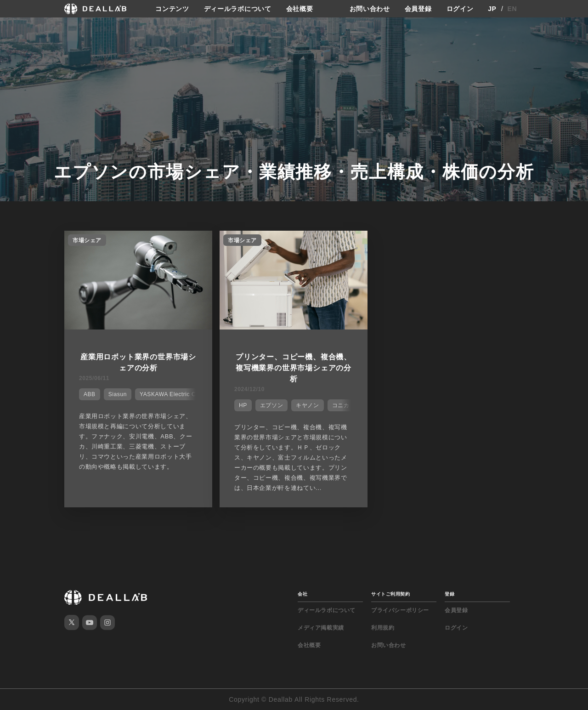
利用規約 (383, 628)
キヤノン (307, 405)
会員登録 (418, 9)
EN (512, 9)
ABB (90, 394)
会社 (302, 594)
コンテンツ (172, 9)
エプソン (271, 405)
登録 (449, 594)
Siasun (118, 394)
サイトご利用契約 (390, 594)
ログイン (460, 9)
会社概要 (300, 9)
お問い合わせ (370, 9)
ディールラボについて (238, 9)
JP (492, 9)
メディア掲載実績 (321, 628)
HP (243, 405)
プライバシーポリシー (400, 610)
